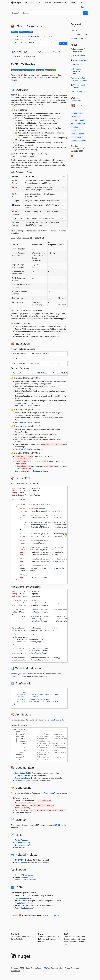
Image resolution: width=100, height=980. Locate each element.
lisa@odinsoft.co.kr (24, 898)
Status (41, 934)
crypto (80, 137)
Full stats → (75, 27)
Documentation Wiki (23, 845)
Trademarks (15, 971)
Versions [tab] (16, 57)
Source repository (80, 60)
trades (81, 134)
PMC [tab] (22, 37)
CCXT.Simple (20, 862)
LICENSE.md (58, 825)
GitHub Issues (27, 875)
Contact (15, 934)
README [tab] (17, 52)
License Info (78, 65)
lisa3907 (79, 105)
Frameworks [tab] (29, 52)
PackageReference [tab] (33, 37)
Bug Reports (20, 847)
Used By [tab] (57, 52)
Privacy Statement (72, 968)
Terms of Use (36, 968)
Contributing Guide (19, 676)
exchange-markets (79, 141)
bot (73, 137)
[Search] (85, 13)
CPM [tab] (43, 37)
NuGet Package (21, 840)
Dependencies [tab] (44, 52)
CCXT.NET (19, 860)
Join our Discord (29, 880)
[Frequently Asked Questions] (66, 934)
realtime (75, 127)
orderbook (76, 130)
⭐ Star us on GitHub (51, 915)
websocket (81, 124)
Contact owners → (77, 101)
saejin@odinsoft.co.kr (25, 908)
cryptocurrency (78, 113)
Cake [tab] (42, 40)
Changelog (20, 780)
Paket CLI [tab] (51, 37)
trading (75, 120)
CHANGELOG (24, 406)
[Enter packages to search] (47, 13)
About (27, 968)
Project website (79, 56)
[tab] (29, 2)
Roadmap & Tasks (22, 778)
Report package (79, 92)
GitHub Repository (23, 843)
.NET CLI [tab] (15, 37)
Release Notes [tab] (30, 57)
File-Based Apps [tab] (32, 40)
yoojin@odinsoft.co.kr (25, 903)
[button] (63, 43)
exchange (76, 117)
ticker (74, 134)
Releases (36, 471)
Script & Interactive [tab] (18, 40)
